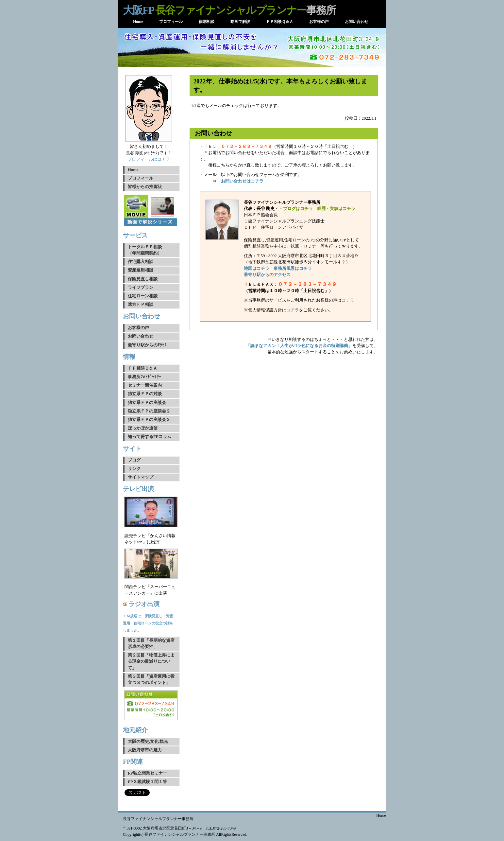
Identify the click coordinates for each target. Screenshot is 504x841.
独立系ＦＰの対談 (145, 394)
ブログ (134, 460)
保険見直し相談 (143, 279)
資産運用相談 (141, 270)
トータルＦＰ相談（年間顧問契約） (145, 250)
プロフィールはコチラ (149, 159)
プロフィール (141, 178)
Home (133, 170)
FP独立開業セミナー (147, 773)
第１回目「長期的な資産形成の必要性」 (151, 644)
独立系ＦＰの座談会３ (149, 420)
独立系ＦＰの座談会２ (149, 411)
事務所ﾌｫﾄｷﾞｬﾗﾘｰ (144, 377)
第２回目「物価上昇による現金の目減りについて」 (151, 661)
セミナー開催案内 (145, 385)
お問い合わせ (141, 336)
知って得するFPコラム (150, 437)
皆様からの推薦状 (145, 187)
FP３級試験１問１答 (147, 782)
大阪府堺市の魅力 (145, 750)
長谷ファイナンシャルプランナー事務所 (158, 819)
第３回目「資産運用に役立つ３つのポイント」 (151, 680)
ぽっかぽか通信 (143, 428)
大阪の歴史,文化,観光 (148, 742)
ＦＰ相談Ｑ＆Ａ (143, 368)
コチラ (348, 300)
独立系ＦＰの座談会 (147, 403)
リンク (134, 469)
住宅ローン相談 (143, 296)
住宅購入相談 (141, 262)
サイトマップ (141, 477)
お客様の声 (138, 328)
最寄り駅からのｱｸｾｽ (147, 345)
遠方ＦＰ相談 (141, 305)
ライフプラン (141, 288)
